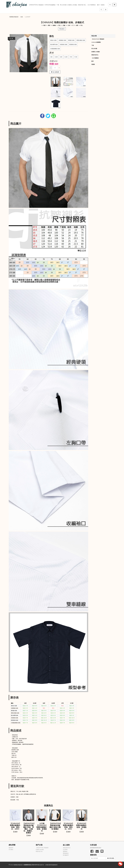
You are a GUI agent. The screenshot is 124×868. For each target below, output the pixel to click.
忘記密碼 (65, 850)
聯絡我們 (11, 848)
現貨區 (103, 5)
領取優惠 (111, 858)
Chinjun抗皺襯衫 (50, 5)
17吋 (71, 57)
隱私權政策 (66, 853)
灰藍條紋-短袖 (62, 40)
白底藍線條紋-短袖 (55, 49)
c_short (28, 17)
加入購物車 (55, 72)
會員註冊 (65, 848)
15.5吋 (56, 57)
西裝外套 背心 (82, 5)
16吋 (61, 57)
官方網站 (11, 850)
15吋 (51, 57)
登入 (69, 848)
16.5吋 (66, 57)
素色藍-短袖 (71, 40)
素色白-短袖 (53, 40)
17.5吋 (76, 57)
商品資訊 (62, 29)
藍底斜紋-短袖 (73, 44)
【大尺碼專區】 (92, 5)
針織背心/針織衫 (72, 5)
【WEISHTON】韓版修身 (36, 5)
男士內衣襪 (63, 5)
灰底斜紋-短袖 (63, 44)
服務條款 (65, 851)
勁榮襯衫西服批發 (14, 17)
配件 (98, 5)
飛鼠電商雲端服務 (51, 865)
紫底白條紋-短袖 (81, 40)
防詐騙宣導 (66, 855)
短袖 (22, 17)
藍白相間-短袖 (54, 44)
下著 (58, 5)
